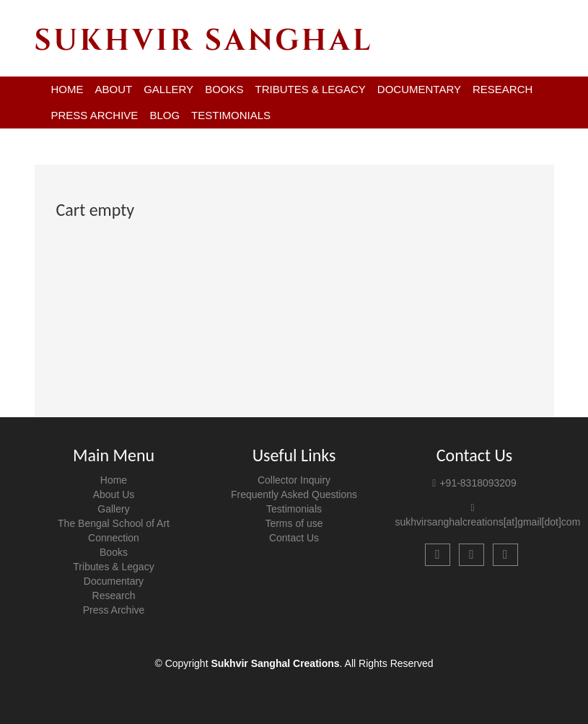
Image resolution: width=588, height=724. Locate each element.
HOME (67, 89)
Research (114, 596)
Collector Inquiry (294, 480)
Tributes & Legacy (113, 567)
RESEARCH (503, 89)
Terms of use (294, 523)
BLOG (164, 115)
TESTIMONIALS (231, 115)
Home (114, 480)
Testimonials (294, 509)
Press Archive (114, 610)
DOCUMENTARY (419, 89)
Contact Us (294, 538)
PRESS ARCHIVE (95, 115)
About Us (114, 494)
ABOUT (114, 89)
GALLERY (168, 89)
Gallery (113, 509)
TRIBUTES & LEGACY (310, 89)
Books (114, 552)
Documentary (114, 581)
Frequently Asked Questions (294, 494)
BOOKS (224, 89)
